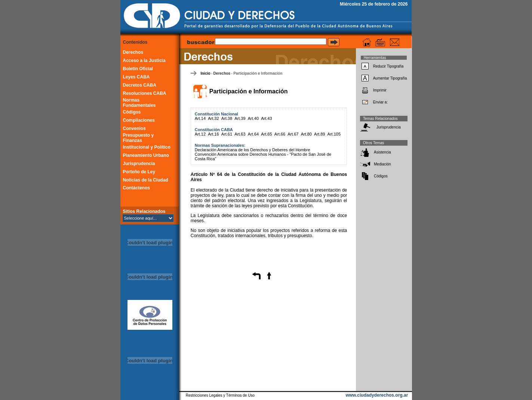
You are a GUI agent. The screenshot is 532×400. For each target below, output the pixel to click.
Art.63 (240, 134)
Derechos (133, 52)
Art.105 (334, 134)
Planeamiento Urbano (146, 155)
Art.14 (200, 118)
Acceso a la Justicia (144, 61)
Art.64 (253, 134)
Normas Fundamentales (139, 103)
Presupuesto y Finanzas (139, 138)
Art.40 (253, 118)
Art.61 (227, 134)
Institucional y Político (147, 147)
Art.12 (200, 134)
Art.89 (319, 134)
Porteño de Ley (139, 172)
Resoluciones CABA (145, 93)
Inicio (205, 73)
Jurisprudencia (139, 164)
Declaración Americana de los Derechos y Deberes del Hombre (253, 150)
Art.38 (227, 118)
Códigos (132, 112)
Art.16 (213, 134)
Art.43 (266, 118)
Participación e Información (258, 73)
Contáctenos (137, 188)
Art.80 (306, 134)
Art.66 (280, 134)
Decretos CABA (140, 85)
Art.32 (213, 118)
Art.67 (293, 134)
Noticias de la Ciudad (146, 180)
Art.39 (240, 118)
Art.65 (266, 134)
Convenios (134, 128)
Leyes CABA (136, 77)
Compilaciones (139, 120)
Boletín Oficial (138, 69)
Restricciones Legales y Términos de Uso (220, 395)
